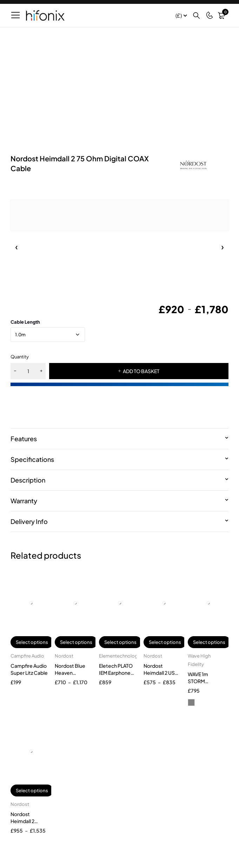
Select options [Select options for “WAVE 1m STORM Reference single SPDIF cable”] (209, 642)
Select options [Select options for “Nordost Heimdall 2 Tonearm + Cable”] (32, 790)
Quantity (20, 357)
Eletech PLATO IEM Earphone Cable (116, 673)
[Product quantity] (28, 371)
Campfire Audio (27, 656)
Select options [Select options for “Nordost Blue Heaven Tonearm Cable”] (76, 642)
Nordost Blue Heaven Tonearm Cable (72, 673)
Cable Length (25, 322)
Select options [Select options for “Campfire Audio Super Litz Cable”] (32, 642)
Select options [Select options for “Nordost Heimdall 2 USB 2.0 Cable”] (165, 642)
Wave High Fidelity (199, 660)
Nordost (64, 656)
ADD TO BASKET (141, 371)
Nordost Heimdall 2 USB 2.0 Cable (161, 673)
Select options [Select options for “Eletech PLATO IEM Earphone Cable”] (120, 642)
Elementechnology (120, 656)
